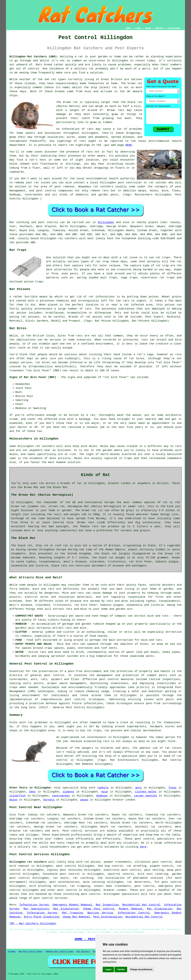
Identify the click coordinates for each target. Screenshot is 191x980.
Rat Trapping (72, 913)
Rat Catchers (83, 952)
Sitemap (12, 952)
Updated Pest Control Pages (59, 952)
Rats (39, 65)
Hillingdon (106, 222)
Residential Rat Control (141, 905)
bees (32, 792)
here (143, 847)
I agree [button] (108, 969)
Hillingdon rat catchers (28, 862)
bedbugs (102, 796)
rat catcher (158, 183)
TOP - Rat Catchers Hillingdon (33, 924)
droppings (101, 168)
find (21, 815)
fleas (172, 788)
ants (138, 788)
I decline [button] (121, 969)
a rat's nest (36, 160)
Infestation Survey (34, 905)
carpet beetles (146, 796)
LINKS (138, 28)
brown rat (135, 83)
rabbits (103, 788)
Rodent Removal (131, 909)
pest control (145, 839)
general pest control (47, 675)
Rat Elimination (66, 909)
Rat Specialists (36, 909)
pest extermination (64, 882)
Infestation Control (134, 913)
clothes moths (146, 792)
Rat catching (19, 222)
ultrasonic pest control (153, 862)
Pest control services (80, 831)
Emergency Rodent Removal (72, 905)
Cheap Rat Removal (76, 917)
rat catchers (103, 187)
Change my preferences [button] (141, 969)
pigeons (68, 792)
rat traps (163, 258)
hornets (49, 800)
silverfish (17, 796)
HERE (129, 145)
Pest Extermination (108, 917)
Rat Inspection (107, 905)
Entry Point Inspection (42, 917)
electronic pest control (122, 870)
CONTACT (159, 28)
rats (89, 152)
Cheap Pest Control (99, 909)
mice (105, 792)
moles (13, 800)
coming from (18, 168)
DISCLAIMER (174, 28)
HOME (128, 28)
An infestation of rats (75, 129)
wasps (84, 800)
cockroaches (61, 796)
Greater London (115, 890)
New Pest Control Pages (30, 952)
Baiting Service (100, 913)
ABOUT (148, 28)
